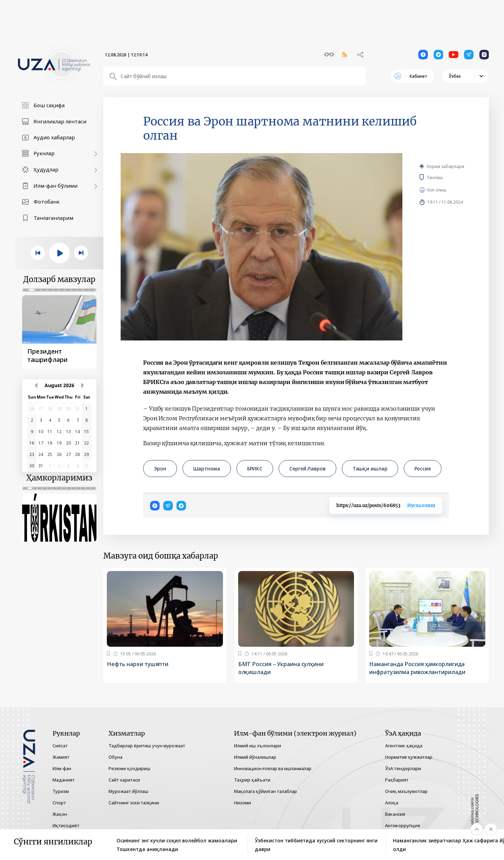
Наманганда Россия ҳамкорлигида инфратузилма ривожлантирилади (417, 668)
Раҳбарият (397, 780)
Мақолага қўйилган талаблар (265, 791)
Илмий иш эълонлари (258, 746)
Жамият (61, 757)
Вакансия (395, 814)
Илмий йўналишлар (255, 757)
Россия (423, 469)
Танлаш (445, 177)
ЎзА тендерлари (403, 768)
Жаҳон (60, 814)
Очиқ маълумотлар (406, 791)
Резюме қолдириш (129, 768)
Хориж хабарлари (445, 166)
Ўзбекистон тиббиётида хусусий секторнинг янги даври (316, 845)
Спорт (59, 803)
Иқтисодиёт (66, 825)
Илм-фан (62, 768)
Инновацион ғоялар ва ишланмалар (273, 768)
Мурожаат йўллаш (128, 791)
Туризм (61, 791)
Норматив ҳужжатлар (409, 757)
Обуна (115, 757)
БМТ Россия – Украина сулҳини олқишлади (281, 668)
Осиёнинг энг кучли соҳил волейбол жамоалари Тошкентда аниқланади (177, 845)
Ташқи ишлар (370, 469)
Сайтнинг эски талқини (134, 803)
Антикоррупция (403, 825)
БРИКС (255, 469)
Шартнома (207, 469)
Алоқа (392, 803)
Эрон (160, 469)
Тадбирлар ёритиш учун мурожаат (147, 746)
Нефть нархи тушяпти (138, 664)
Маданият (64, 780)
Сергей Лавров (307, 469)
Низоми (242, 803)
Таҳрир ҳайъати (252, 780)
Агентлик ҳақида (404, 746)
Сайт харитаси (124, 780)
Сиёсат (60, 746)
